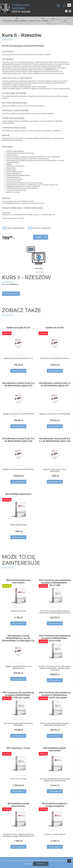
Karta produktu (12, 293)
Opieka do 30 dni (55, 328)
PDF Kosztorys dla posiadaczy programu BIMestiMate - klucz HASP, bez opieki (55, 695)
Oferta (16, 21)
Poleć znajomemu (16, 228)
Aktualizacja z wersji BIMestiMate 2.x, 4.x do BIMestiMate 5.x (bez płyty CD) (18, 638)
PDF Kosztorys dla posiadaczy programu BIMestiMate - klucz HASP (55, 638)
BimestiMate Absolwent (18, 494)
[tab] (57, 7)
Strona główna (7, 21)
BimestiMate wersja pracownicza (18, 805)
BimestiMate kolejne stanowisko (55, 749)
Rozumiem (41, 864)
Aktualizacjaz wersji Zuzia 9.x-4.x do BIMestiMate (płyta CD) (55, 440)
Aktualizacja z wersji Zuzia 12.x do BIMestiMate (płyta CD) (18, 384)
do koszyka (17, 371)
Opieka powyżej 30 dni (18, 328)
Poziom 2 (32, 21)
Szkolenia (23, 21)
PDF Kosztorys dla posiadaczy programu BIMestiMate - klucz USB (55, 583)
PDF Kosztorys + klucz (18, 748)
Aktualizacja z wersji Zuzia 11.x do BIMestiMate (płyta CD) (55, 384)
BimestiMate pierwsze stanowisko (18, 581)
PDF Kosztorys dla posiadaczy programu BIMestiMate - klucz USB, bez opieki (18, 695)
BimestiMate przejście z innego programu (55, 805)
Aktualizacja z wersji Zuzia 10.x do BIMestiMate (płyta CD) (18, 440)
